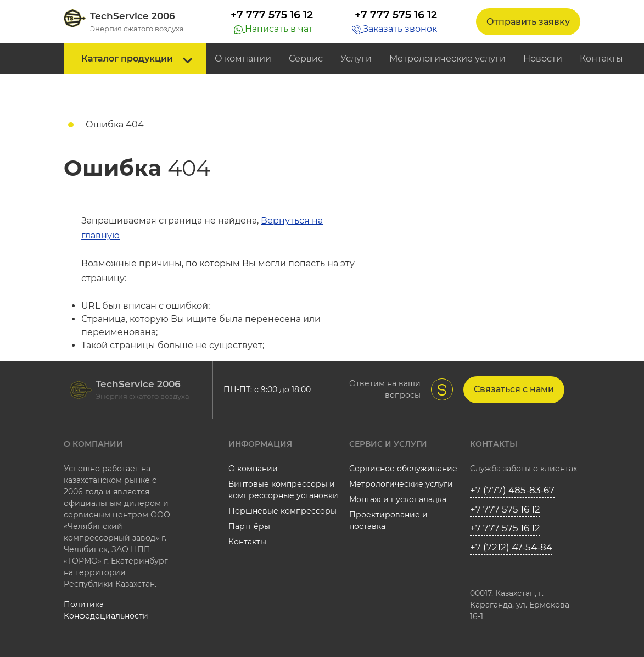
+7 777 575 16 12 (272, 15)
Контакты (601, 59)
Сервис (306, 59)
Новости (543, 59)
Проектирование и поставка (388, 520)
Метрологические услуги (447, 59)
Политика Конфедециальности (106, 610)
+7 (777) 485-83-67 (512, 490)
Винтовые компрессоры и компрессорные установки (283, 490)
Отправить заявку (528, 22)
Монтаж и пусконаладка (398, 499)
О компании (243, 59)
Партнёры (249, 526)
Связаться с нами (514, 389)
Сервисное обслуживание (403, 469)
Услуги (356, 59)
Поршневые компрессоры (282, 511)
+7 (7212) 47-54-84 (511, 547)
